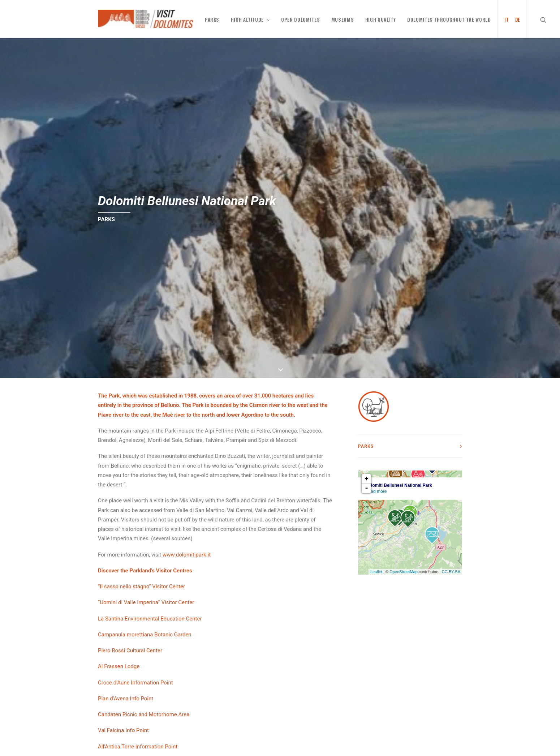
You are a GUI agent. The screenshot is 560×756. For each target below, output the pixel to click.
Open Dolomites (300, 20)
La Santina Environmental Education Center (150, 619)
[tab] (410, 446)
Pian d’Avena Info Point (126, 699)
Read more (376, 491)
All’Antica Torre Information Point (138, 747)
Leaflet (376, 572)
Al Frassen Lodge (119, 666)
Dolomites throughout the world (449, 20)
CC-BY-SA (451, 572)
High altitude (250, 20)
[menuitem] (504, 19)
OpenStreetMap (404, 572)
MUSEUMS (343, 20)
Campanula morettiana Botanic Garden (145, 635)
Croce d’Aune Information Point (135, 683)
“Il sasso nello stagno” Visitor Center (141, 587)
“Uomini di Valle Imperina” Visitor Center (146, 602)
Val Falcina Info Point (123, 730)
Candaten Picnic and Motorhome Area (144, 714)
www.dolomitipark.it (187, 555)
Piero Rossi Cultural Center (130, 650)
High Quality (381, 20)
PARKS (212, 20)
